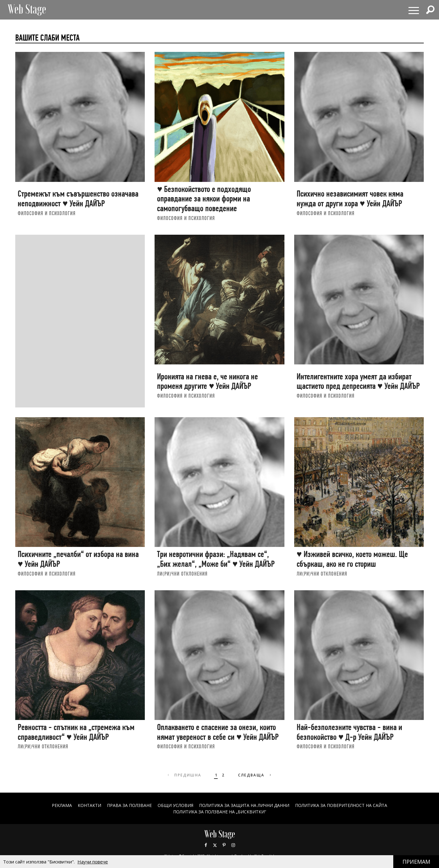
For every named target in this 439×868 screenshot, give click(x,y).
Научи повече (93, 862)
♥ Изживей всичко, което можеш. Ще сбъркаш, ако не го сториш (352, 559)
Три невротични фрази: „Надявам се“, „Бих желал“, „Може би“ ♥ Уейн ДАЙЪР (216, 559)
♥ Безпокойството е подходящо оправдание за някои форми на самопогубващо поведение (204, 199)
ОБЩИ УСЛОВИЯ (175, 805)
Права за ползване (129, 805)
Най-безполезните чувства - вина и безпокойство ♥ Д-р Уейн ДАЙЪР (349, 732)
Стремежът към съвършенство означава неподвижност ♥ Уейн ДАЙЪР (78, 199)
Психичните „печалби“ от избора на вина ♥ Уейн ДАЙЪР (78, 559)
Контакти (89, 805)
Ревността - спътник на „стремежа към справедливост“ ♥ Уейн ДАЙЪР (76, 732)
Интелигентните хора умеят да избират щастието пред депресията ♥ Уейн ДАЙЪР (358, 381)
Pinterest (224, 845)
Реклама (62, 805)
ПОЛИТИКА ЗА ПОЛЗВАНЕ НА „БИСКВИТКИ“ (220, 812)
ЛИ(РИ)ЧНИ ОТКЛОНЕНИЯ (182, 574)
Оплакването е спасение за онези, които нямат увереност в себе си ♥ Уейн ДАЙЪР (218, 732)
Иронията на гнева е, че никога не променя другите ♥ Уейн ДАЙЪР (207, 381)
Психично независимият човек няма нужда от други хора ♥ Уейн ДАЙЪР (350, 199)
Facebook (206, 845)
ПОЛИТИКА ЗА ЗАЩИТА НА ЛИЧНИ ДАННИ (244, 805)
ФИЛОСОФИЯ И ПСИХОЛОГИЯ (47, 213)
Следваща (255, 775)
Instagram (233, 845)
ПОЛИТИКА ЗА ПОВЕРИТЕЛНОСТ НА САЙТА (341, 805)
